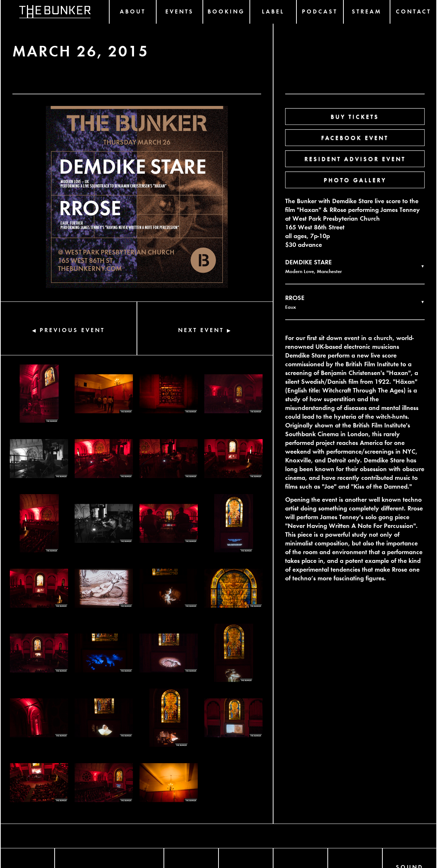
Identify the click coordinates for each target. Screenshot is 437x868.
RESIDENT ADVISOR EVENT (355, 159)
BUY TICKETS (355, 116)
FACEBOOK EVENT (355, 137)
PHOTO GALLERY (355, 180)
